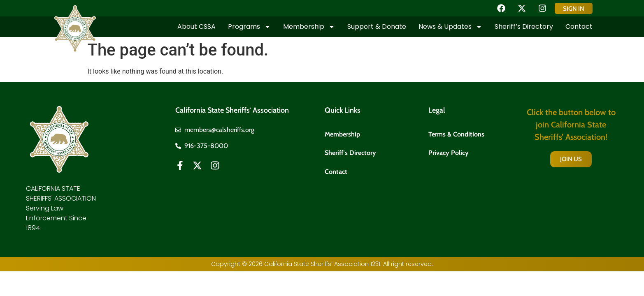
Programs (249, 27)
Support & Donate (377, 27)
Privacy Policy (449, 153)
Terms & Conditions (456, 134)
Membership (309, 27)
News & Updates (450, 27)
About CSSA (196, 27)
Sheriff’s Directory (524, 27)
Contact (579, 27)
